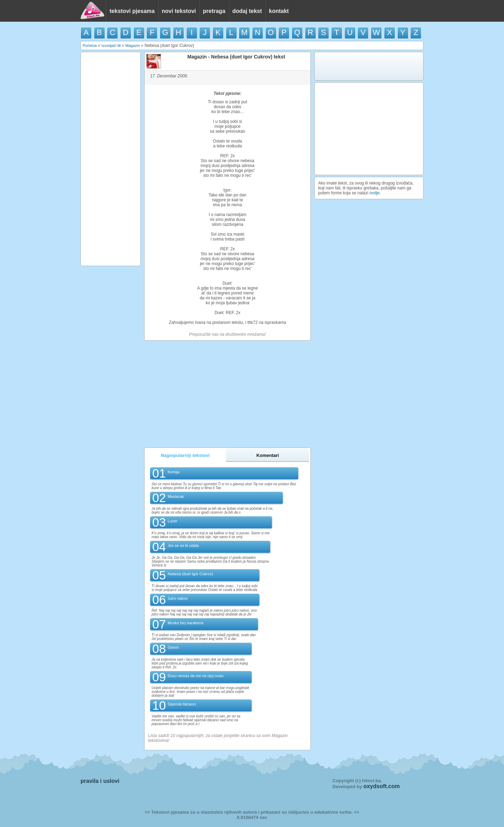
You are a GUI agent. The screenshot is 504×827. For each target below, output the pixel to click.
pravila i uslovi (100, 781)
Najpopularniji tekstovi (185, 455)
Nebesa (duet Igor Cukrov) (190, 574)
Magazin (133, 46)
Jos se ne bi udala (183, 545)
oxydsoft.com (381, 786)
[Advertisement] (111, 159)
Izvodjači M (111, 46)
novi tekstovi (179, 11)
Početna (90, 46)
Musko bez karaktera (185, 623)
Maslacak (176, 496)
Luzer (173, 521)
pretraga (214, 11)
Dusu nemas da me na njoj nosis (196, 676)
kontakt (279, 11)
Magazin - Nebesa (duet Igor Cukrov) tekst (236, 57)
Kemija (174, 472)
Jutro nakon (178, 598)
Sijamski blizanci (182, 704)
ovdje (375, 193)
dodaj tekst (247, 11)
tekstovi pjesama (132, 11)
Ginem (173, 647)
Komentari (268, 455)
